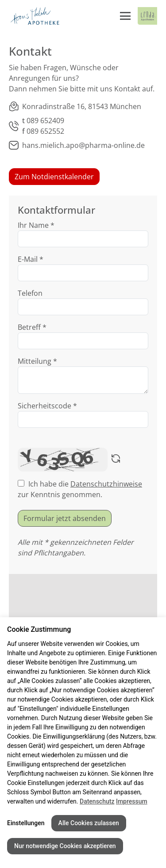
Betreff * (32, 327)
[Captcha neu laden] (116, 460)
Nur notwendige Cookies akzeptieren (65, 846)
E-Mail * (31, 259)
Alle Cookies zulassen (89, 823)
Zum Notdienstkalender (54, 177)
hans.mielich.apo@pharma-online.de (83, 145)
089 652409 (45, 121)
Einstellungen (26, 823)
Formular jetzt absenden (65, 518)
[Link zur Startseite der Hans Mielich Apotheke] (34, 16)
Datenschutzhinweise (106, 484)
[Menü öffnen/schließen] (125, 16)
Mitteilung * (37, 361)
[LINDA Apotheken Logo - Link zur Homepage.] (147, 16)
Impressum (132, 801)
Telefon (30, 293)
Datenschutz (97, 801)
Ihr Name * (36, 225)
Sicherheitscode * (47, 406)
